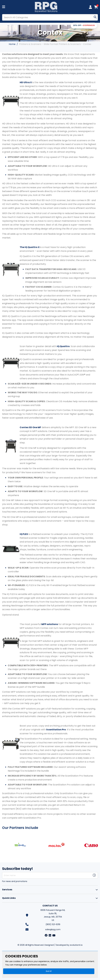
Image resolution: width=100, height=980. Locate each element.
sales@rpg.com (53, 929)
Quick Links (9, 898)
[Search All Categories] (50, 17)
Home (12, 44)
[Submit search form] (95, 17)
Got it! (49, 971)
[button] (84, 25)
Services (7, 890)
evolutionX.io (76, 945)
